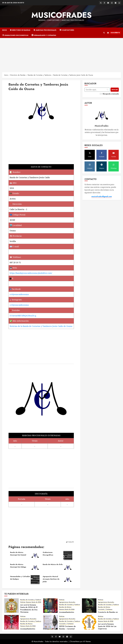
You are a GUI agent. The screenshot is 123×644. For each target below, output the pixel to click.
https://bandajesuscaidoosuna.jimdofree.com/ (31, 273)
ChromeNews (75, 641)
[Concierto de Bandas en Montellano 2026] (89, 606)
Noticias (23, 602)
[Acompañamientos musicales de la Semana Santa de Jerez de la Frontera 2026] (50, 606)
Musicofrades (61, 15)
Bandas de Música (65, 607)
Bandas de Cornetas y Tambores (31, 600)
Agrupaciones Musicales (67, 602)
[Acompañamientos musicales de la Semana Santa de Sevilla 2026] (11, 622)
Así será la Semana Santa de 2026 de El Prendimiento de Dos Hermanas (29, 608)
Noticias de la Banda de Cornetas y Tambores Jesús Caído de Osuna (41, 326)
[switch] (101, 94)
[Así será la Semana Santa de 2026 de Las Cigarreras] (89, 622)
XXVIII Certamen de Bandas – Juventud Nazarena (67, 629)
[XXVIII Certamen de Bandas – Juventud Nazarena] (50, 622)
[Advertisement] (61, 54)
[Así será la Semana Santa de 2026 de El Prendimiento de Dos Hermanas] (11, 606)
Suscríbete (113, 33)
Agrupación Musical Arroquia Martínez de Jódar (51, 579)
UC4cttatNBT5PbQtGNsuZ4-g (23, 316)
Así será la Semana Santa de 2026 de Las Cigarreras (107, 626)
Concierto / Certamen (105, 609)
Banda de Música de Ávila (53, 564)
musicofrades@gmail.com (102, 196)
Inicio (5, 30)
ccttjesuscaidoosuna (19, 294)
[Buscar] (115, 90)
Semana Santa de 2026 (34, 602)
